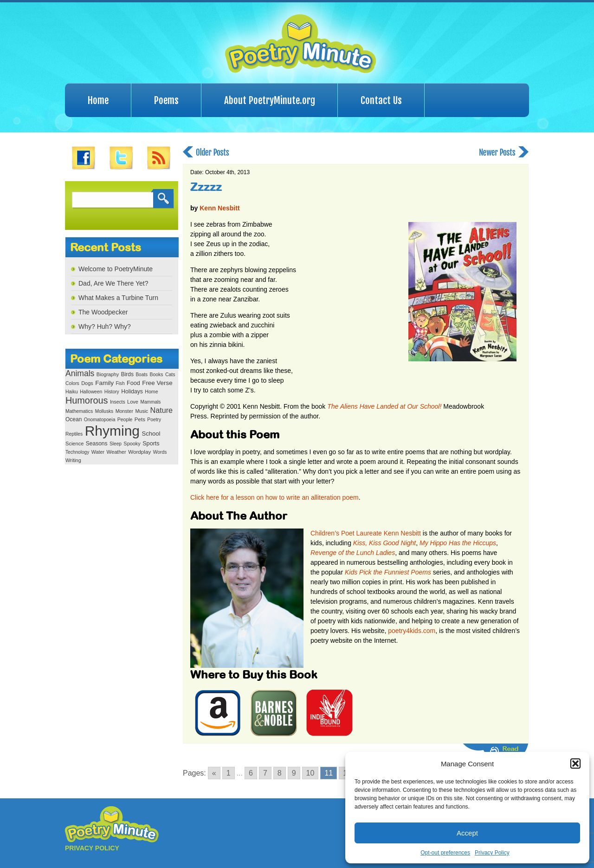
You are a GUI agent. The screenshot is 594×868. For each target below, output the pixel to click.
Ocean (74, 419)
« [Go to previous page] (214, 773)
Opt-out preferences (445, 853)
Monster (124, 411)
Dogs (87, 383)
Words (160, 452)
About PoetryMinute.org (270, 100)
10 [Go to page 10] (310, 773)
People (125, 420)
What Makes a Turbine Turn (118, 298)
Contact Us (381, 100)
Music (142, 411)
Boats (142, 375)
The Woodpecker (103, 312)
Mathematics (79, 411)
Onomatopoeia (100, 420)
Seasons (97, 444)
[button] (575, 764)
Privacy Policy (492, 853)
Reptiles (74, 434)
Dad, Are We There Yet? (113, 283)
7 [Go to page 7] (265, 773)
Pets (140, 419)
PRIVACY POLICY (92, 848)
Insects (118, 402)
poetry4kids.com (412, 631)
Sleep (116, 444)
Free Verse (157, 383)
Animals (80, 373)
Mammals (150, 402)
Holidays (132, 392)
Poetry (154, 420)
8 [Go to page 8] (280, 773)
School (151, 434)
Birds (127, 374)
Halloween (91, 392)
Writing (73, 460)
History (112, 392)
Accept (467, 833)
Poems (166, 100)
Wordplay (139, 452)
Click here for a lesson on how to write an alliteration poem (274, 497)
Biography (108, 374)
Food (133, 383)
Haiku (72, 392)
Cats (170, 375)
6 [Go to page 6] (251, 773)
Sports (151, 444)
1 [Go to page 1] (229, 773)
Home (98, 100)
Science (74, 444)
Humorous (87, 400)
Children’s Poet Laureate (346, 533)
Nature (161, 410)
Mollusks (104, 411)
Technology (77, 452)
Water (98, 452)
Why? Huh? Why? (105, 326)
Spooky (132, 444)
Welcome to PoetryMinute (116, 269)
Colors (72, 383)
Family (104, 383)
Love (133, 402)
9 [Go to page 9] (294, 773)
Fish (120, 383)
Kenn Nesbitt (220, 208)
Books (156, 375)
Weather (116, 452)
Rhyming (112, 431)
